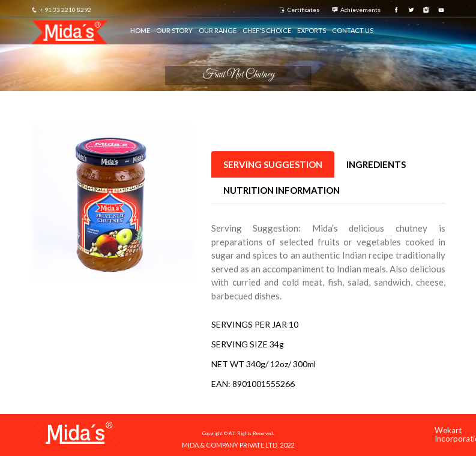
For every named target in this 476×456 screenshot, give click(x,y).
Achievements (356, 10)
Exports (312, 30)
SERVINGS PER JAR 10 (255, 324)
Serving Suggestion (273, 164)
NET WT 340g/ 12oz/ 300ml (264, 364)
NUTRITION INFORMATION (282, 190)
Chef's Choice (267, 30)
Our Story (174, 30)
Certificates (299, 10)
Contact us (353, 30)
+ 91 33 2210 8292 (61, 10)
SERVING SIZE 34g (248, 344)
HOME (140, 30)
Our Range (218, 30)
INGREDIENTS (376, 164)
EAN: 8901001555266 (253, 384)
